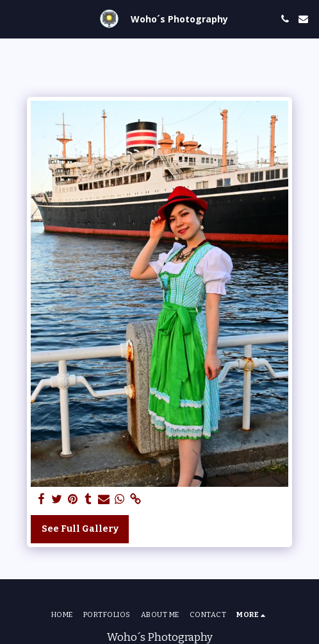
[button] (14, 19)
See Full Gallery (80, 529)
